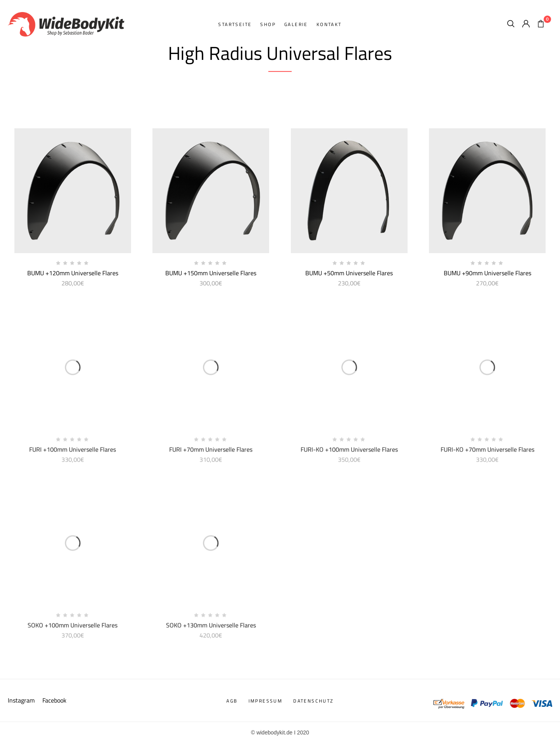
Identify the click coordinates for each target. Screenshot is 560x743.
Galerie (296, 24)
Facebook (54, 700)
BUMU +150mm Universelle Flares (211, 273)
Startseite (235, 24)
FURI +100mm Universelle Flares (73, 452)
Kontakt (329, 24)
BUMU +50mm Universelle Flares (349, 273)
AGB (232, 701)
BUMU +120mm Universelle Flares (73, 273)
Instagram (22, 700)
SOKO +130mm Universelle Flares (211, 628)
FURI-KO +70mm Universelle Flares (487, 452)
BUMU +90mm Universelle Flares (487, 273)
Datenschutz (313, 701)
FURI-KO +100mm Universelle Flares (349, 452)
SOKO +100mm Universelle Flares (73, 628)
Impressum (266, 701)
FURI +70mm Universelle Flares (211, 452)
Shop (268, 24)
